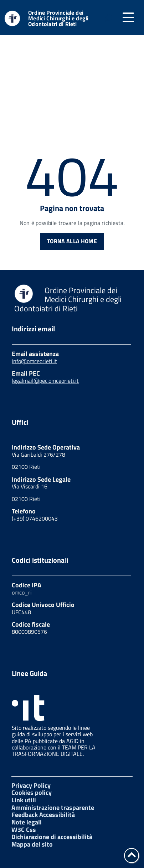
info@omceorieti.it (34, 361)
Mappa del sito (32, 844)
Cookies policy (32, 792)
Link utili (24, 800)
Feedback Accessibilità (43, 815)
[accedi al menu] (128, 17)
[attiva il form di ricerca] (108, 18)
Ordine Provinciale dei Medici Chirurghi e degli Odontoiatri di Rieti (58, 18)
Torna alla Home (72, 241)
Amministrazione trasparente (53, 807)
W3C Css (24, 830)
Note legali (27, 822)
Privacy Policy (31, 785)
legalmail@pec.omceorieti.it (45, 381)
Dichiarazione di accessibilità (52, 837)
